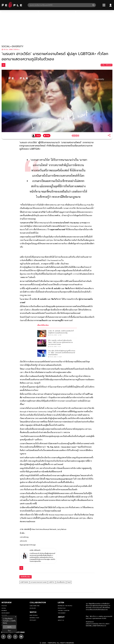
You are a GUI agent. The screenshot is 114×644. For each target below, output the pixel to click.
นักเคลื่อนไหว (61, 582)
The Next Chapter (64, 611)
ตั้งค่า (9, 631)
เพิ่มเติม (5, 623)
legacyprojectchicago (28, 545)
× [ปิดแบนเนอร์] (15, 617)
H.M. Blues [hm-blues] (33, 608)
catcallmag (24, 537)
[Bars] (104, 5)
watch (33, 612)
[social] (3, 636)
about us (61, 620)
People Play (62, 608)
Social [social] (4, 608)
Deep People (34, 615)
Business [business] (4, 611)
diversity (18, 46)
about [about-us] (61, 617)
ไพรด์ (69, 582)
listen (61, 603)
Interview (7, 603)
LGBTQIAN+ (24, 582)
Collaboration (38, 603)
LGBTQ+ (52, 582)
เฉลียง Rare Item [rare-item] (35, 606)
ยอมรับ (9, 627)
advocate (23, 541)
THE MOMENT (62, 613)
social (6, 46)
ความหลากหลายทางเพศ (39, 582)
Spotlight (33, 620)
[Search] (93, 5)
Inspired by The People (65, 606)
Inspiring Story (34, 618)
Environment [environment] (6, 613)
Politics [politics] (4, 606)
